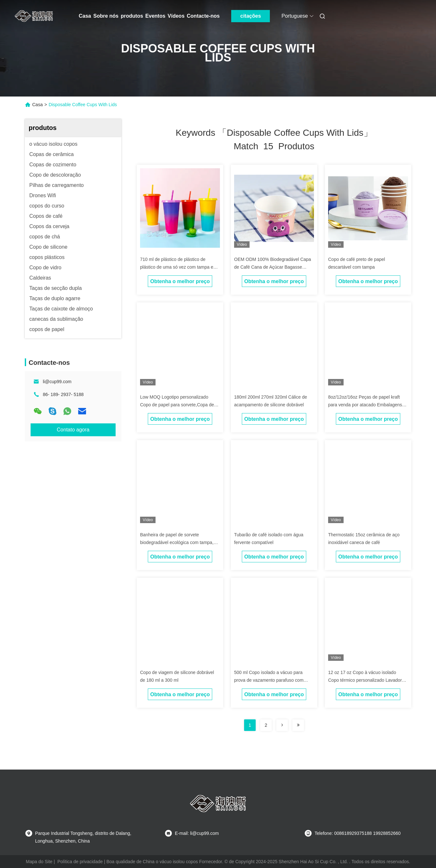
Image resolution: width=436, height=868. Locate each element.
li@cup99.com (57, 382)
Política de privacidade (80, 862)
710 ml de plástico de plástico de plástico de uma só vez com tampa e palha (177, 267)
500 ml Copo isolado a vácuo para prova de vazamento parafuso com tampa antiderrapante (269, 680)
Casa (85, 16)
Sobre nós (106, 16)
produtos (132, 16)
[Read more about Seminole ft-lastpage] (298, 725)
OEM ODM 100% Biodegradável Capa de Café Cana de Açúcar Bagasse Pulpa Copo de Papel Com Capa (273, 267)
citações (251, 16)
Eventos (155, 16)
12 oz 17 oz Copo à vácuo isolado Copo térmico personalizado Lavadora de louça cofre (366, 680)
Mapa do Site (39, 862)
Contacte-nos (203, 16)
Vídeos (176, 16)
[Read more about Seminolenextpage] (282, 725)
